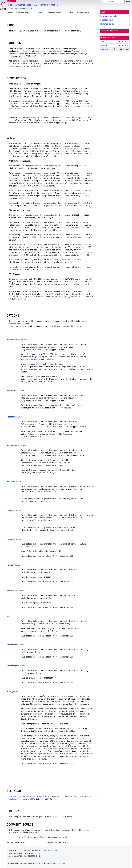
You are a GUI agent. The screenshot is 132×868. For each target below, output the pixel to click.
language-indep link (109, 16)
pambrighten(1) (32, 359)
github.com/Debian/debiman (33, 864)
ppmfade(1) (30, 376)
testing (104, 45)
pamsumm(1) (86, 796)
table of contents (109, 31)
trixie (103, 42)
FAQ (35, 5)
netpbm (19, 8)
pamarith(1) (57, 796)
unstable (12, 8)
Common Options (16, 326)
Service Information (49, 5)
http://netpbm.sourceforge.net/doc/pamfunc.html (43, 837)
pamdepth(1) (43, 796)
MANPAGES (11, 1)
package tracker (108, 20)
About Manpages (23, 5)
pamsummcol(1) (71, 796)
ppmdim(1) (36, 364)
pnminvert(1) (28, 799)
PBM (15, 109)
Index (10, 5)
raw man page (107, 24)
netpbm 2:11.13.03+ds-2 (49, 850)
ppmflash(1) (51, 359)
